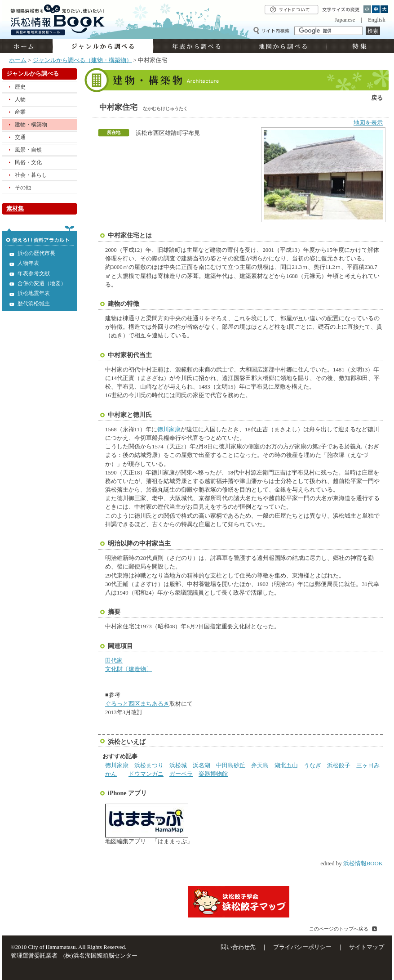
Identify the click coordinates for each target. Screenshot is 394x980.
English (377, 20)
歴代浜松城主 (34, 304)
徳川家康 (169, 430)
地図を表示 (368, 123)
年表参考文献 (34, 273)
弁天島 (260, 765)
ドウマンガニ (146, 774)
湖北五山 (286, 765)
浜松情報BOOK (363, 864)
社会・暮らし (31, 175)
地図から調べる (283, 46)
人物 (20, 99)
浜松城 (178, 765)
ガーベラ (181, 774)
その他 (23, 188)
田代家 (114, 661)
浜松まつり (149, 765)
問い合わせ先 (238, 947)
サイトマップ (367, 947)
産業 (20, 112)
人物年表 (28, 263)
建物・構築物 (31, 125)
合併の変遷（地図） (42, 283)
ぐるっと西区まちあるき (137, 704)
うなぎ (312, 765)
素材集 (15, 209)
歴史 (20, 87)
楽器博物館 (213, 774)
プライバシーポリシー (302, 947)
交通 (20, 137)
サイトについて (292, 10)
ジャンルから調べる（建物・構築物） (82, 60)
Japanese (345, 20)
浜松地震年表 (34, 293)
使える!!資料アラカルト (40, 236)
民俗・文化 (28, 162)
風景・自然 (28, 150)
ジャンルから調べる (103, 46)
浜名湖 (201, 765)
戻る (377, 98)
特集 (358, 46)
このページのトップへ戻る (339, 929)
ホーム (27, 46)
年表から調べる (197, 46)
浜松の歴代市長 (36, 253)
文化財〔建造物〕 (128, 669)
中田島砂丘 (231, 765)
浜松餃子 (339, 765)
